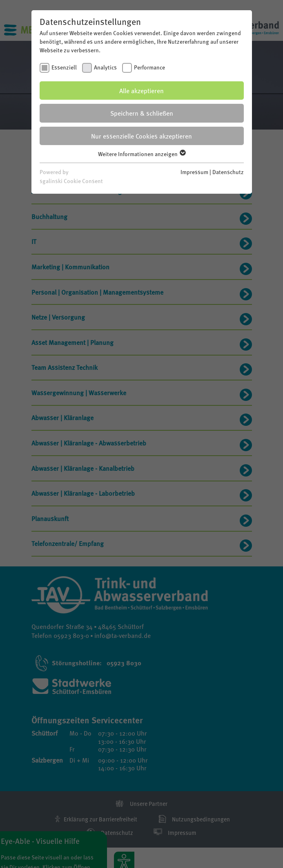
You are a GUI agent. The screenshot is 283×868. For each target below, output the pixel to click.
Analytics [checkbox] (105, 67)
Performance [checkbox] (149, 67)
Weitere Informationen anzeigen (141, 154)
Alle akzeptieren (141, 91)
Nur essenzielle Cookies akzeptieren (141, 136)
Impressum (194, 172)
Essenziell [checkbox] (64, 67)
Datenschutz (228, 172)
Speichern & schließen (142, 113)
